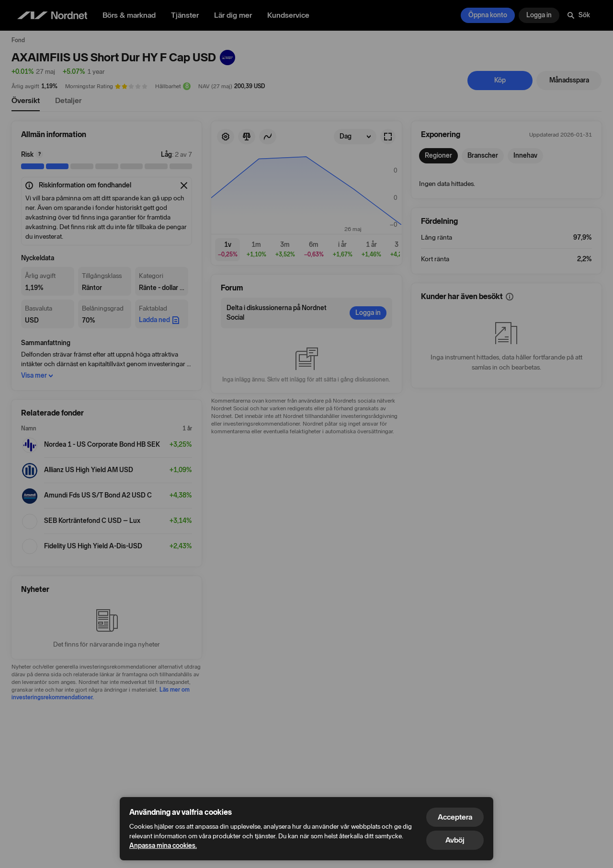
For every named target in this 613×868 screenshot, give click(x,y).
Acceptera (455, 817)
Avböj (455, 840)
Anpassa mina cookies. (163, 846)
